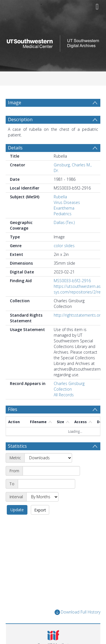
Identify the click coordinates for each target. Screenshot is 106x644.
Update (17, 510)
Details (15, 148)
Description (20, 119)
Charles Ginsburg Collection (69, 386)
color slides (64, 246)
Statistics (17, 446)
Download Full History (77, 612)
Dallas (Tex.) (64, 222)
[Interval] (42, 497)
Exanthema (64, 208)
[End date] (46, 484)
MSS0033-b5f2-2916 (72, 281)
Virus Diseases (67, 202)
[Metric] (48, 458)
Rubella (60, 197)
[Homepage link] (53, 42)
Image (15, 103)
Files (13, 409)
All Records (64, 395)
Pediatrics (63, 214)
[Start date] (51, 471)
